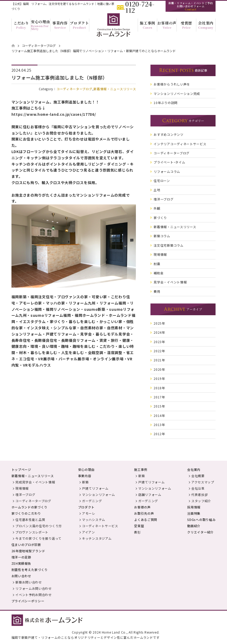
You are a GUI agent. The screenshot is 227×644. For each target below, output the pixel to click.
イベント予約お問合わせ (34, 595)
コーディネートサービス (100, 526)
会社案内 (194, 469)
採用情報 (194, 507)
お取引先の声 (144, 513)
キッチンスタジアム (97, 538)
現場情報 (22, 488)
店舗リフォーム (150, 494)
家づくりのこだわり (26, 513)
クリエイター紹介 (200, 532)
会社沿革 (198, 488)
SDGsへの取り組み (201, 520)
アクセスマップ (203, 482)
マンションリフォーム (99, 494)
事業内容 (85, 476)
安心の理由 (86, 469)
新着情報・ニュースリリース (115, 89)
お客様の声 (142, 507)
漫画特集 (194, 513)
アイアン (89, 532)
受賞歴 (139, 526)
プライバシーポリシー (28, 601)
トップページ (21, 469)
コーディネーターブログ (74, 89)
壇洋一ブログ (25, 494)
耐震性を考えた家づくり (30, 570)
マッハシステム (94, 520)
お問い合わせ (21, 576)
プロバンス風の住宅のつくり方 (39, 526)
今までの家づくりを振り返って (38, 538)
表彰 (137, 532)
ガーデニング (92, 501)
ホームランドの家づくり (30, 507)
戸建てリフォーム (95, 488)
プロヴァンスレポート (32, 532)
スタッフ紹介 (201, 501)
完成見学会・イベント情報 (35, 482)
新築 (85, 482)
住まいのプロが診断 (26, 545)
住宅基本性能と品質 (30, 520)
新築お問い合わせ (29, 582)
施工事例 (141, 469)
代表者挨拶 (200, 494)
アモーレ (89, 513)
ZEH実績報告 (21, 563)
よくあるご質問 (146, 520)
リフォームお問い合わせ (34, 588)
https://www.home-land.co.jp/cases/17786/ (54, 114)
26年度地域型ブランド (28, 551)
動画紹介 (194, 526)
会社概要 (198, 476)
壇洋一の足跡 (21, 557)
